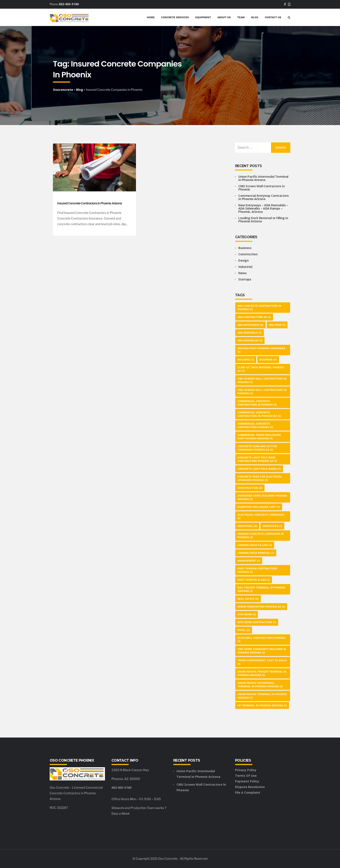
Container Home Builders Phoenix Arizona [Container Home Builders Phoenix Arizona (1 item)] (262, 497)
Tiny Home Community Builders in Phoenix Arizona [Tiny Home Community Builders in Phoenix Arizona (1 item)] (262, 651)
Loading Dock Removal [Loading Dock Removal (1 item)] (256, 553)
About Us (224, 17)
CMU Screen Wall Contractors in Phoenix (261, 188)
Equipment (203, 17)
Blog (255, 17)
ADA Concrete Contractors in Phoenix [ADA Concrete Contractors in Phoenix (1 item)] (259, 308)
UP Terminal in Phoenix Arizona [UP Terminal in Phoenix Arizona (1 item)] (262, 705)
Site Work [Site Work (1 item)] (247, 614)
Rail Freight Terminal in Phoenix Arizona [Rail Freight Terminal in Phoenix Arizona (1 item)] (261, 589)
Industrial (245, 267)
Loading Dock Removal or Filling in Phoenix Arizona (263, 220)
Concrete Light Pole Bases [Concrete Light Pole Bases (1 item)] (259, 469)
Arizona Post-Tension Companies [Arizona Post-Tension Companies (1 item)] (261, 350)
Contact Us (273, 17)
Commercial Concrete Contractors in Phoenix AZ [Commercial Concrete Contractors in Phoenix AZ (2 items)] (259, 414)
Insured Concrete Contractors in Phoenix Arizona (90, 203)
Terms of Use (246, 776)
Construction (248, 254)
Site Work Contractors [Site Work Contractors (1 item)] (257, 622)
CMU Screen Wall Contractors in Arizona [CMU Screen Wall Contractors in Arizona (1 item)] (262, 380)
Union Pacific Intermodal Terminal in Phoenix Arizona (263, 178)
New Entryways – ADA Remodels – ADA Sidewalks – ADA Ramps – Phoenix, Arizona (263, 208)
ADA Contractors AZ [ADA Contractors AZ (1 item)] (254, 317)
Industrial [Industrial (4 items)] (247, 526)
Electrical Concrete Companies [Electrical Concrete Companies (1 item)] (261, 516)
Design (243, 260)
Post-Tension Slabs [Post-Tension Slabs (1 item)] (254, 580)
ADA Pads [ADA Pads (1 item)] (277, 325)
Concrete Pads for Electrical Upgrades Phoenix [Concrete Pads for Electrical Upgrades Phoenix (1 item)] (260, 478)
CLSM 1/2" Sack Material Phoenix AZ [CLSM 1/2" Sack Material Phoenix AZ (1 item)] (261, 369)
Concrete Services (175, 17)
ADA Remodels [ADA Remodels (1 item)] (250, 333)
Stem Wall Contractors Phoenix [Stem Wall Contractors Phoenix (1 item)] (261, 640)
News (242, 273)
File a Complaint (248, 792)
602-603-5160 (69, 4)
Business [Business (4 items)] (268, 360)
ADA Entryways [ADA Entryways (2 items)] (250, 325)
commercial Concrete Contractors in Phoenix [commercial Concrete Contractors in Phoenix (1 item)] (257, 403)
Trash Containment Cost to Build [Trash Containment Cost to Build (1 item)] (262, 662)
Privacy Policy (246, 770)
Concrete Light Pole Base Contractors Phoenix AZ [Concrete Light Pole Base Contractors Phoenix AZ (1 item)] (257, 459)
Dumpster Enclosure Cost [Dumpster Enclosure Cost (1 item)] (259, 507)
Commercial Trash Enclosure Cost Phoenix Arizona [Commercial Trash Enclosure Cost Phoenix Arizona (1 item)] (259, 437)
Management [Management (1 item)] (249, 561)
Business (245, 248)
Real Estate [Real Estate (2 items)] (248, 599)
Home (151, 17)
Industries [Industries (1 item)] (272, 526)
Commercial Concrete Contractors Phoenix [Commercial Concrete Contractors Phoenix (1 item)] (255, 425)
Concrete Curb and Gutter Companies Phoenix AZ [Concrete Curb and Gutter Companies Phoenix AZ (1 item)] (257, 448)
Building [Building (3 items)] (246, 360)
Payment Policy (247, 781)
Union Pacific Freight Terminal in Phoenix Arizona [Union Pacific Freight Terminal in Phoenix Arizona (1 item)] (262, 673)
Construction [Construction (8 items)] (250, 488)
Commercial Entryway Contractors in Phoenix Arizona (264, 197)
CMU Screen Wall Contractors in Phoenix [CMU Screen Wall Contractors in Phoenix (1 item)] (262, 392)
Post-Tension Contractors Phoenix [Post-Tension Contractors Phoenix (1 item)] (257, 570)
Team (241, 17)
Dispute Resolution (250, 787)
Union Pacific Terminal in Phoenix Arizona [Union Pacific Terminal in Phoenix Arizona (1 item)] (262, 696)
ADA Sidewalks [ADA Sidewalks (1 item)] (250, 340)
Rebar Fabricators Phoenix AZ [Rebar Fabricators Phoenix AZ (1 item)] (261, 607)
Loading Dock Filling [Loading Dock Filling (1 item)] (255, 545)
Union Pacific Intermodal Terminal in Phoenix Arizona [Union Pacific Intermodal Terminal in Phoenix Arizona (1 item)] (260, 685)
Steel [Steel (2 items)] (244, 630)
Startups (245, 279)
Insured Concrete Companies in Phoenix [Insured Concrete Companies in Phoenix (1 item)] (261, 536)
